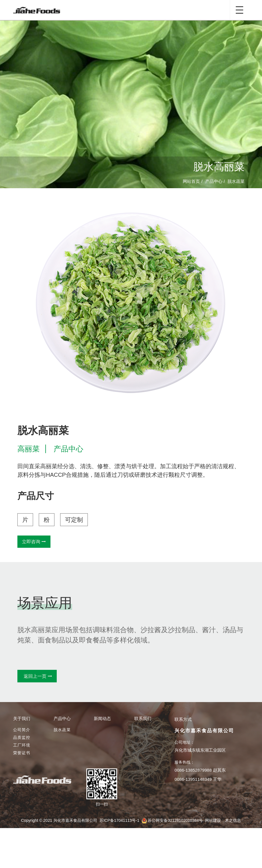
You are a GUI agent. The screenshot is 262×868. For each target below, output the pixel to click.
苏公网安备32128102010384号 (175, 820)
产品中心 (214, 182)
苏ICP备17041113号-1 (119, 820)
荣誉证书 (22, 753)
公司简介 (22, 730)
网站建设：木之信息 (223, 820)
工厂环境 (22, 745)
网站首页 (191, 182)
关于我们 (22, 718)
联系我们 (143, 718)
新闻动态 (102, 718)
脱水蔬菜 (236, 182)
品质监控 (22, 737)
